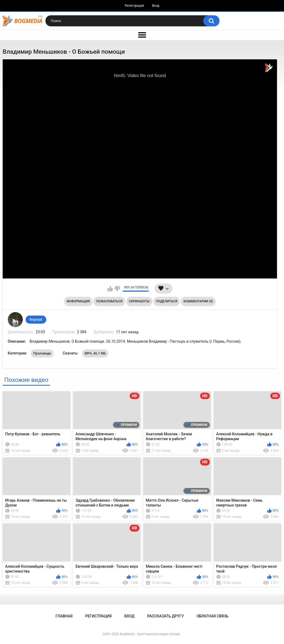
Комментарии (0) (198, 301)
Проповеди (42, 353)
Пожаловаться (109, 301)
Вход (156, 6)
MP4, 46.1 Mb (95, 353)
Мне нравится (110, 289)
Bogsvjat (36, 320)
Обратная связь (212, 616)
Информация (78, 301)
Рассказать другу (165, 616)
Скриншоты (139, 301)
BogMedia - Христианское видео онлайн (150, 634)
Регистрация (134, 6)
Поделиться (167, 301)
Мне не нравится (117, 289)
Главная (64, 616)
